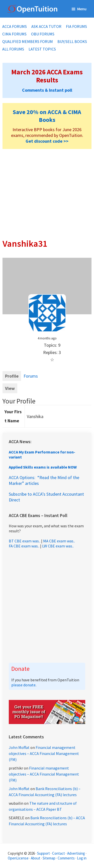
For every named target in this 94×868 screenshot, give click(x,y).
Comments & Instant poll (47, 90)
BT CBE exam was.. (25, 541)
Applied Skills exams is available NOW (43, 467)
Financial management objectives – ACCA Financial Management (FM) (44, 753)
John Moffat (19, 747)
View (10, 388)
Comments (67, 858)
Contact (59, 853)
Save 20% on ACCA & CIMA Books (47, 116)
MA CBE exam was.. (59, 541)
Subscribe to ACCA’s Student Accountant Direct (46, 497)
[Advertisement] (47, 194)
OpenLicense (19, 858)
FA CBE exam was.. (24, 546)
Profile (12, 376)
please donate (23, 685)
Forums (31, 376)
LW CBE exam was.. (58, 546)
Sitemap (49, 858)
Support (43, 853)
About (36, 858)
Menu (82, 9)
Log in (82, 858)
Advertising (76, 853)
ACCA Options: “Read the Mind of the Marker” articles (44, 480)
